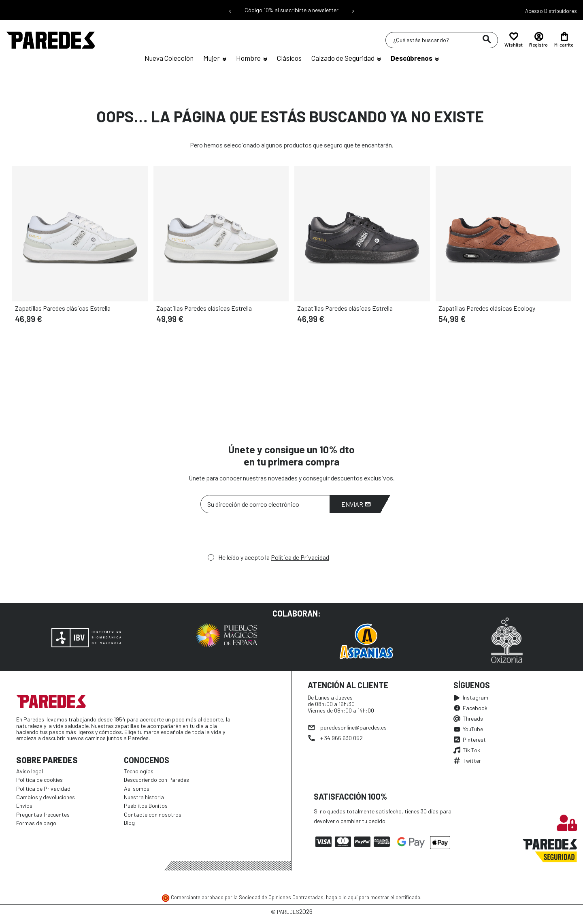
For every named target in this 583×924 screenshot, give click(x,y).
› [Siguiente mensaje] (353, 10)
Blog (129, 823)
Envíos (24, 806)
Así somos (137, 788)
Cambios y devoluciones (46, 797)
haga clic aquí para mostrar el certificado (373, 897)
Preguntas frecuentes (43, 814)
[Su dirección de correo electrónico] (265, 504)
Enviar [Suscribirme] (356, 504)
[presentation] (262, 536)
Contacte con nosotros (153, 814)
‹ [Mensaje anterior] (230, 10)
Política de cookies (39, 780)
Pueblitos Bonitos (146, 806)
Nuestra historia (144, 797)
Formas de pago (36, 823)
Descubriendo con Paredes (156, 780)
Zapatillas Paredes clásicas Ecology (487, 308)
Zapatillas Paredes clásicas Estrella (63, 308)
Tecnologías (139, 771)
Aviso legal (30, 771)
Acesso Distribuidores (551, 11)
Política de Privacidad (300, 557)
